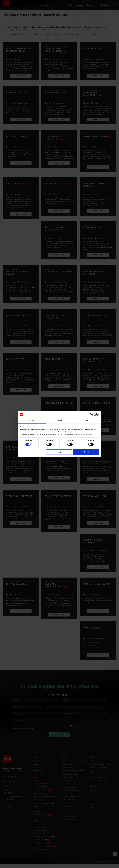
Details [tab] (59, 421)
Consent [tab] (32, 421)
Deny (59, 452)
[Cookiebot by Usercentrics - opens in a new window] (91, 415)
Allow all (86, 452)
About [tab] (87, 421)
